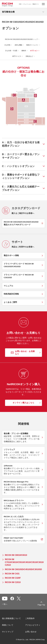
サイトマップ (8, 632)
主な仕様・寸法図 (11, 51)
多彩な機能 (18, 45)
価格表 (24, 51)
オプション (34, 51)
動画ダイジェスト (32, 45)
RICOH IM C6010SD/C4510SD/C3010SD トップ (21, 39)
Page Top (41, 605)
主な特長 (7, 45)
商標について (8, 625)
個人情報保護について (11, 618)
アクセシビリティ (33, 625)
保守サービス (17, 56)
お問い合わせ (31, 632)
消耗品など (29, 56)
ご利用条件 (30, 618)
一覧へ (5, 604)
